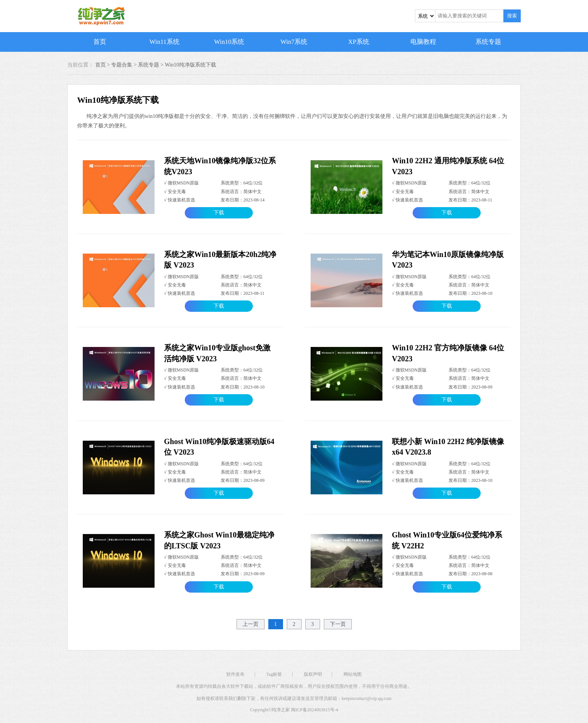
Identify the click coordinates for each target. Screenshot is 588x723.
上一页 (251, 624)
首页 (100, 42)
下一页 (338, 624)
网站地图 (353, 674)
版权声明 (313, 674)
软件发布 (235, 674)
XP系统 (359, 42)
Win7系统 (294, 42)
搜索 (512, 16)
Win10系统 (229, 42)
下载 (219, 213)
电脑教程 (423, 42)
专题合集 (122, 65)
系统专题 (488, 42)
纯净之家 (281, 710)
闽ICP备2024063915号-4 (315, 710)
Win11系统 (165, 42)
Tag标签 (274, 674)
